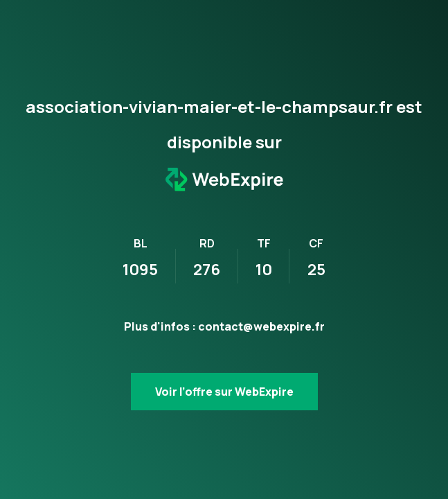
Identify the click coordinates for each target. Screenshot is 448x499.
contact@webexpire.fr (261, 326)
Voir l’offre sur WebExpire (224, 392)
